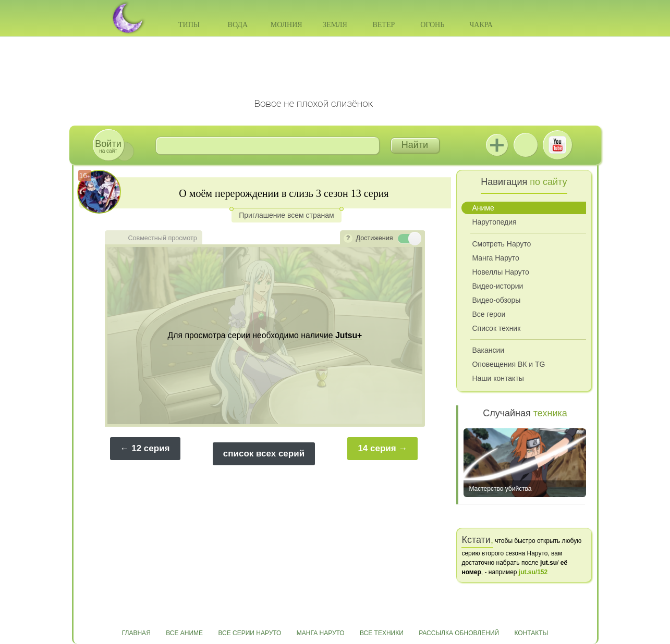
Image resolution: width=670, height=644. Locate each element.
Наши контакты (498, 378)
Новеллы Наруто (500, 272)
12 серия (150, 448)
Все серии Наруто (249, 633)
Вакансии (488, 350)
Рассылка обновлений (459, 633)
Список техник (496, 328)
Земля (335, 25)
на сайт (108, 146)
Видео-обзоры (496, 300)
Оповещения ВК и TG (508, 364)
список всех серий (264, 454)
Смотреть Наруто (501, 244)
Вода (238, 25)
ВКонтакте (526, 145)
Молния (287, 25)
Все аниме (184, 633)
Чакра (481, 25)
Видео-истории (497, 286)
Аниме (483, 208)
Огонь (432, 25)
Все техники (382, 633)
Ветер (383, 25)
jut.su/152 (533, 572)
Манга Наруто (495, 258)
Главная (136, 633)
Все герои (489, 314)
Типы (189, 25)
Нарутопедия (494, 222)
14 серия (377, 448)
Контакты (532, 633)
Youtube (557, 145)
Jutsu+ (497, 145)
